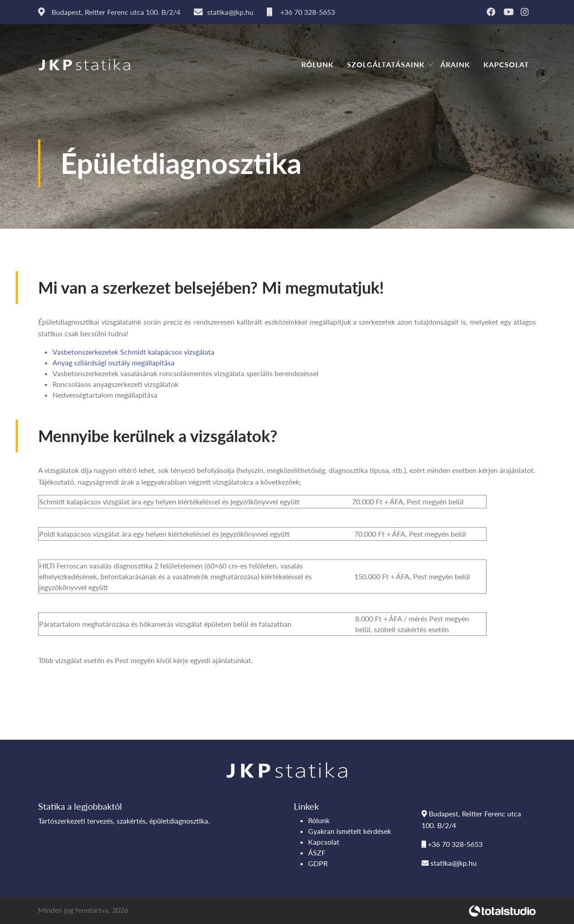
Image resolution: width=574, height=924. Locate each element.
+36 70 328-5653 (452, 844)
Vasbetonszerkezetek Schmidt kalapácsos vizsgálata (133, 352)
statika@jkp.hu (449, 863)
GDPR (318, 863)
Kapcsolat (506, 64)
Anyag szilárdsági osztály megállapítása (113, 362)
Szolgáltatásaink (386, 64)
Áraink (455, 64)
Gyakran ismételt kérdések (350, 831)
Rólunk (317, 64)
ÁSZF (317, 852)
